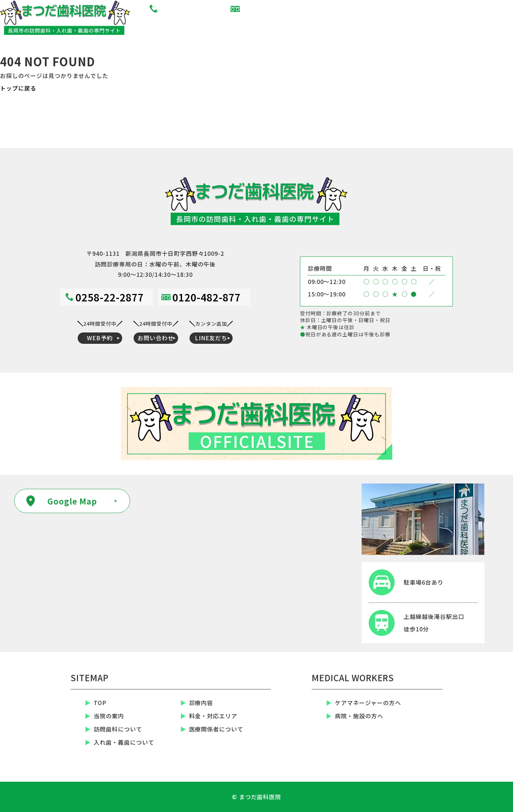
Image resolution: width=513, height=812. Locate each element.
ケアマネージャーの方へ (368, 703)
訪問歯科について (118, 730)
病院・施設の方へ (359, 716)
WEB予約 (353, 24)
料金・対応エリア (213, 716)
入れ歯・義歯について (124, 743)
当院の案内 (109, 716)
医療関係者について (216, 730)
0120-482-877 (271, 9)
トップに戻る (18, 88)
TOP (100, 703)
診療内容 (201, 703)
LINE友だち (481, 24)
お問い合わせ (417, 24)
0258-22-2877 (190, 9)
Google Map (72, 501)
